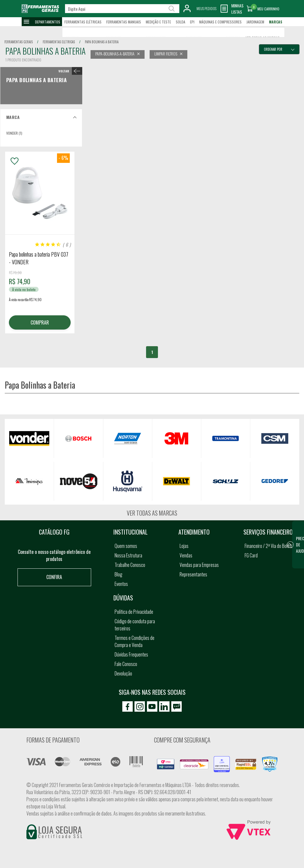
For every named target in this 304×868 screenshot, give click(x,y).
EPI (192, 22)
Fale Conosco (126, 664)
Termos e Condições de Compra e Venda (134, 641)
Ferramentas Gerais (19, 42)
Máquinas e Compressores (220, 22)
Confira (54, 577)
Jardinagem (255, 22)
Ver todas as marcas (152, 513)
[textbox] (122, 9)
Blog (118, 574)
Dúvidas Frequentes (131, 654)
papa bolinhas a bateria (102, 42)
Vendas (186, 555)
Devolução (123, 673)
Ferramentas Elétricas (83, 22)
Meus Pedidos (206, 8)
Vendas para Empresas (199, 565)
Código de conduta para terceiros (135, 625)
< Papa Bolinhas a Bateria (69, 71)
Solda (180, 22)
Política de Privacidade (134, 612)
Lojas (184, 546)
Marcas (276, 22)
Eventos (121, 584)
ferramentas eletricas (59, 42)
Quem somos (126, 546)
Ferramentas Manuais (124, 22)
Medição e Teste (158, 22)
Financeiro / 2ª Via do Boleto (269, 546)
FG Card (251, 555)
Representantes (193, 574)
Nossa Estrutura (128, 555)
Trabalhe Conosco (130, 565)
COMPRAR (40, 322)
